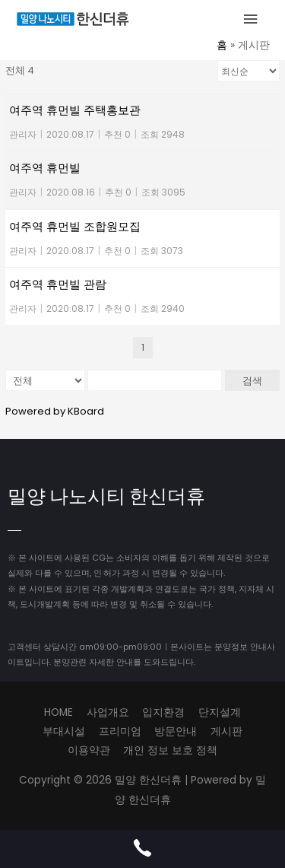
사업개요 (108, 712)
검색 (252, 380)
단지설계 (220, 712)
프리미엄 (120, 731)
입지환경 (163, 712)
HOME (59, 712)
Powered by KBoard (55, 411)
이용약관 (89, 750)
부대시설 (64, 731)
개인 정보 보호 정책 (170, 750)
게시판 (226, 731)
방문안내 (176, 731)
